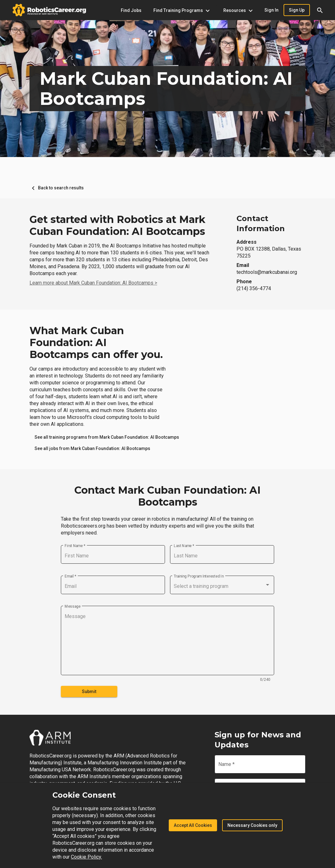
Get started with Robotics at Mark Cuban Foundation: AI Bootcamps (117, 225)
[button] (320, 10)
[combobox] (222, 586)
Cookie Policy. (86, 857)
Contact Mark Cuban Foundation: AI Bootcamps (167, 496)
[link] (107, 437)
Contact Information (261, 223)
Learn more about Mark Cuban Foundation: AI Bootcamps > (93, 283)
